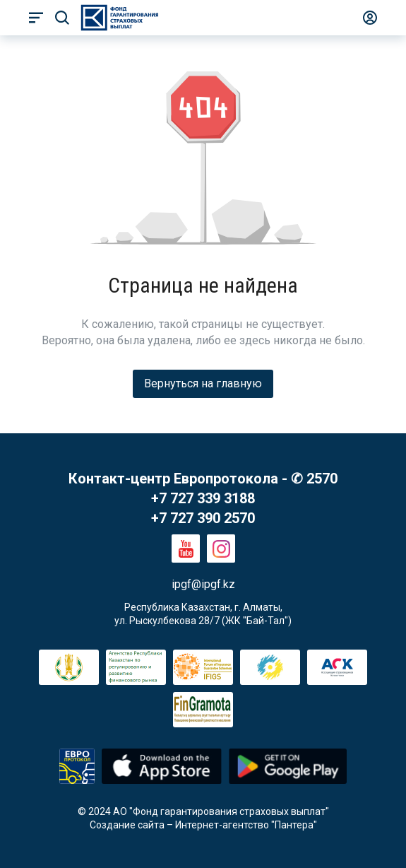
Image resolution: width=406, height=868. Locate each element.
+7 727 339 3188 (203, 498)
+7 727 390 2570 (203, 518)
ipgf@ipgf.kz (203, 584)
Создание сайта (127, 825)
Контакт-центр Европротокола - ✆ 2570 (203, 479)
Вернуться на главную (203, 383)
